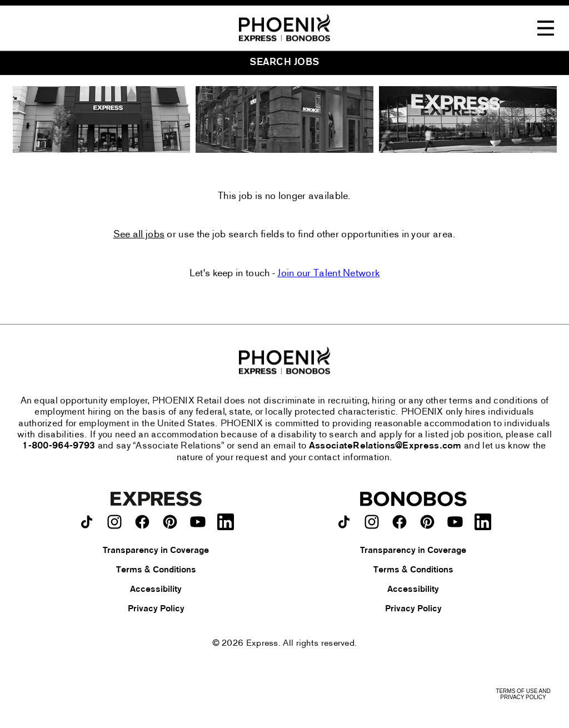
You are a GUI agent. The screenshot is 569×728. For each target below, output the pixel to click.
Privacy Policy (156, 609)
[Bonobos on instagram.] (372, 522)
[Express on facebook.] (142, 522)
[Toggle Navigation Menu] (546, 28)
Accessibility (156, 590)
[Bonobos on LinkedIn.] (483, 522)
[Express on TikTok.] (87, 522)
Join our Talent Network (328, 274)
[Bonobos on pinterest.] (427, 522)
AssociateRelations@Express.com (385, 446)
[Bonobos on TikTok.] (344, 522)
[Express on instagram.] (114, 522)
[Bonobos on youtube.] (455, 522)
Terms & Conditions (156, 570)
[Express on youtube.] (198, 522)
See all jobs (139, 235)
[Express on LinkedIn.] (226, 522)
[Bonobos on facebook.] (400, 522)
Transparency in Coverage (156, 551)
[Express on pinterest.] (170, 522)
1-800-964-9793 (59, 446)
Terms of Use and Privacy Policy (523, 694)
